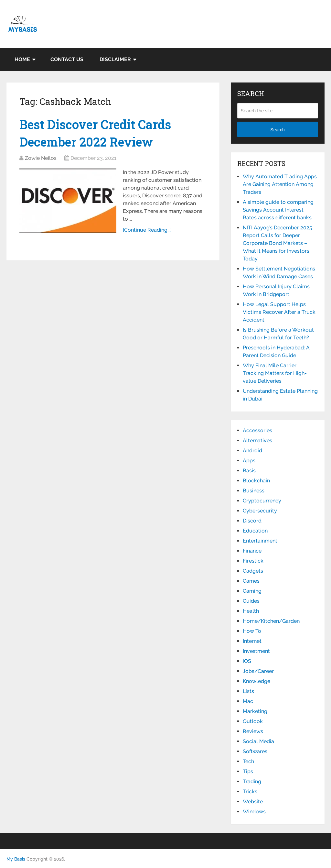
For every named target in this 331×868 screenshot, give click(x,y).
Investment (256, 651)
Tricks (250, 791)
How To (252, 631)
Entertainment (260, 541)
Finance (252, 551)
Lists (248, 691)
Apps (249, 461)
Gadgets (253, 571)
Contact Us (67, 59)
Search (277, 130)
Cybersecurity (260, 511)
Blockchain (256, 481)
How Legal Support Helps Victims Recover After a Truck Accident (279, 312)
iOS (247, 661)
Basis (249, 471)
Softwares (255, 751)
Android (252, 450)
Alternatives (257, 440)
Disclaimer (115, 59)
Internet (252, 641)
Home (22, 59)
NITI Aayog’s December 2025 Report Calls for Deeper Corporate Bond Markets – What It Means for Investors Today (278, 243)
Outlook (253, 721)
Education (255, 531)
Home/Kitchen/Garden (271, 621)
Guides (251, 601)
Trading (252, 781)
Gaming (252, 591)
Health (251, 611)
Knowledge (256, 681)
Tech (248, 761)
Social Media (258, 741)
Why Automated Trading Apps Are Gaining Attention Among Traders (280, 184)
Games (251, 581)
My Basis (16, 859)
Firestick (253, 561)
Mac (248, 701)
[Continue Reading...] (147, 230)
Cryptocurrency (262, 501)
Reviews (253, 731)
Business (254, 491)
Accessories (257, 430)
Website (253, 802)
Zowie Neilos (41, 158)
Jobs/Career (258, 671)
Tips (248, 771)
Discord (252, 521)
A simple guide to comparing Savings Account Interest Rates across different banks (278, 210)
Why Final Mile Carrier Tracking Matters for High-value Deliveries (275, 373)
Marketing (255, 711)
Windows (254, 812)
